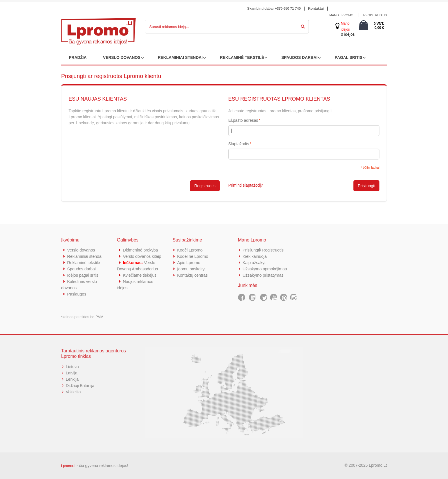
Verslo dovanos (81, 250)
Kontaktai (316, 9)
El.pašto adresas (243, 120)
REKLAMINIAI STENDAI (180, 57)
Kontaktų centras (193, 275)
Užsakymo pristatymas (263, 275)
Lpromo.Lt (69, 466)
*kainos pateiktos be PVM (82, 317)
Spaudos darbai (82, 269)
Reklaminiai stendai (85, 256)
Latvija (72, 373)
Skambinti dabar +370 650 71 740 (274, 9)
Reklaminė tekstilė (84, 263)
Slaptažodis (239, 144)
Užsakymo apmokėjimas (265, 269)
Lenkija (72, 379)
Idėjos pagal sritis (83, 275)
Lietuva (72, 367)
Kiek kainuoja (255, 256)
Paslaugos (77, 294)
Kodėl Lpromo (190, 250)
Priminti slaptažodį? (246, 185)
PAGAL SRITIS (349, 57)
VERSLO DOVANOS (122, 57)
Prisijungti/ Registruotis (263, 250)
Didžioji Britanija (80, 385)
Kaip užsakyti (255, 263)
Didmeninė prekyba (141, 250)
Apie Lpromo (189, 263)
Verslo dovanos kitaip (142, 256)
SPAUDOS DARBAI (300, 57)
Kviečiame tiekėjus (140, 275)
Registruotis (375, 15)
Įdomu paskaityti (192, 269)
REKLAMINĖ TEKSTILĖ (242, 57)
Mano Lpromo (341, 15)
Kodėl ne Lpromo (193, 256)
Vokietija (73, 392)
